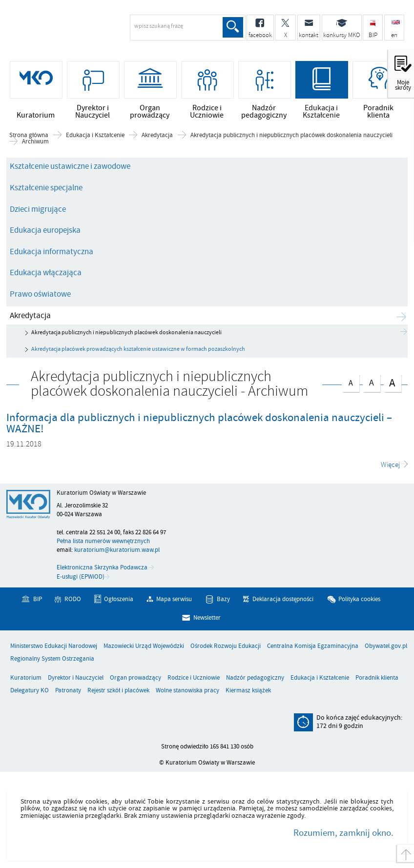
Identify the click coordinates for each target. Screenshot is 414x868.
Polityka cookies (359, 599)
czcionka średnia (372, 382)
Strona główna (29, 135)
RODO (73, 599)
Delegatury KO (30, 691)
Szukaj (233, 27)
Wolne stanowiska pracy (187, 691)
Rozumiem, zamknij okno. (343, 833)
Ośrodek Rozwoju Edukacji (226, 646)
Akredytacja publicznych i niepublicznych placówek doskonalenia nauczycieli (291, 135)
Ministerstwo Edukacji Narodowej (54, 646)
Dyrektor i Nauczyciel (76, 678)
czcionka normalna (351, 382)
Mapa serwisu (174, 599)
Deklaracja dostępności (283, 599)
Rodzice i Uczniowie (194, 678)
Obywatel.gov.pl (386, 646)
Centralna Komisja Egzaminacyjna (313, 646)
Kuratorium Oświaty (85, 31)
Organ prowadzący (135, 678)
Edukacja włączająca (46, 273)
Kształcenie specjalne (46, 188)
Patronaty (68, 691)
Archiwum (35, 142)
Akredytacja (157, 135)
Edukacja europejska (45, 230)
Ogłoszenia (119, 599)
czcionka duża (393, 383)
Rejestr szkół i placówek (118, 691)
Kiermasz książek (248, 691)
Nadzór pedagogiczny (255, 678)
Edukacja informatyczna (52, 252)
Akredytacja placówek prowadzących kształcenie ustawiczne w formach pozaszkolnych (138, 349)
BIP (38, 599)
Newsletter (207, 618)
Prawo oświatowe (40, 294)
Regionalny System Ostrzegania (52, 659)
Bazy (223, 599)
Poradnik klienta (377, 678)
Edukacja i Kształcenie (95, 135)
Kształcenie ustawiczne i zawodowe (70, 166)
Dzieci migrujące (38, 209)
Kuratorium (26, 678)
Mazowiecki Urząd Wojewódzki (144, 646)
